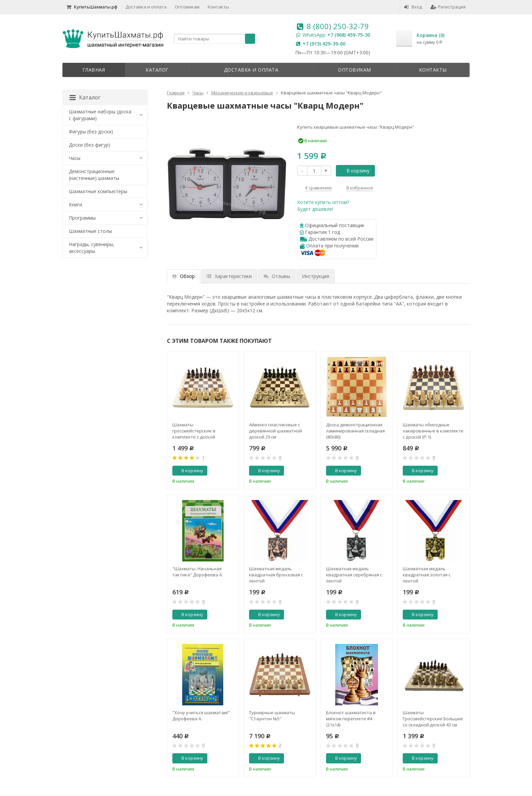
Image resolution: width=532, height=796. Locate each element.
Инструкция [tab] (316, 276)
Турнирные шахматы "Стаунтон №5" (272, 716)
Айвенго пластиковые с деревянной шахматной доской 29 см (275, 431)
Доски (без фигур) (90, 145)
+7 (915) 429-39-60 (324, 44)
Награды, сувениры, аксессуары (92, 248)
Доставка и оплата (146, 7)
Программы (82, 218)
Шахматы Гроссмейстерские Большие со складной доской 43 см (433, 719)
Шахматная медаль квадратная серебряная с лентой (354, 575)
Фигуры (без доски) (91, 132)
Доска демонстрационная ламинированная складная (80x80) (355, 431)
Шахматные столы (90, 231)
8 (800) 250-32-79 (338, 26)
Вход (413, 7)
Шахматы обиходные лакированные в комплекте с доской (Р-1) (433, 431)
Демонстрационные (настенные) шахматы (94, 175)
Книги (75, 205)
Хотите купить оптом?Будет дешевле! (323, 206)
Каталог (157, 70)
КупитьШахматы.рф (92, 7)
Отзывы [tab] (277, 276)
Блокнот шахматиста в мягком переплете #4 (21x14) (351, 719)
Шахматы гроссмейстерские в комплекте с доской (194, 431)
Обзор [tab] (184, 276)
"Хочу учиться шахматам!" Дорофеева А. (201, 716)
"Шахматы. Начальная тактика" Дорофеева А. (198, 572)
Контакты (218, 7)
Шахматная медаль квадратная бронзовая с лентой (276, 575)
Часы (75, 158)
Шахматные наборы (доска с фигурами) (100, 115)
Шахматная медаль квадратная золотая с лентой (427, 575)
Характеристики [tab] (229, 276)
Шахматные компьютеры (98, 191)
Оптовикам (187, 7)
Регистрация (448, 7)
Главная (94, 70)
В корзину (354, 171)
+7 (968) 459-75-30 (349, 35)
